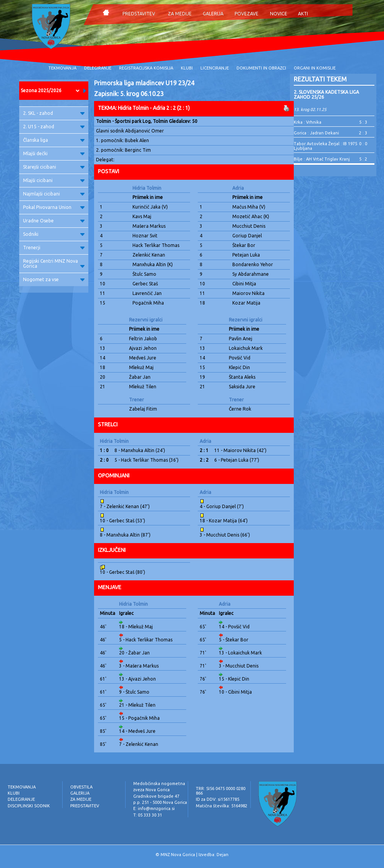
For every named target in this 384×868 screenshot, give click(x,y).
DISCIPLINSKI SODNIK (29, 806)
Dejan (223, 855)
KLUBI (187, 68)
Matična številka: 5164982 (222, 806)
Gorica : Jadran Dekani (316, 133)
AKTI (303, 14)
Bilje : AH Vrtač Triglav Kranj (322, 159)
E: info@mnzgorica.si (154, 808)
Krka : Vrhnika (308, 122)
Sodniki (54, 234)
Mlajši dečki (54, 153)
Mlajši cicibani (54, 180)
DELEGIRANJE (98, 68)
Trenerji (54, 248)
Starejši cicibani (54, 167)
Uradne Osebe (54, 221)
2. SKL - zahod (54, 113)
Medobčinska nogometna (159, 784)
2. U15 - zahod (54, 127)
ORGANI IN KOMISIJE (315, 68)
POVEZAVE (247, 14)
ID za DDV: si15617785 (218, 799)
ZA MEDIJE (180, 14)
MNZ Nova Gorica (178, 855)
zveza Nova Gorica (151, 790)
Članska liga (54, 140)
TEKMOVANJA (62, 68)
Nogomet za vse (54, 279)
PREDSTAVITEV (139, 14)
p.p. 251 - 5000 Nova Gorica (160, 802)
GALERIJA (213, 14)
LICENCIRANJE (215, 68)
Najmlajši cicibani (54, 194)
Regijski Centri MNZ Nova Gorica (54, 263)
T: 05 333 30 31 (148, 815)
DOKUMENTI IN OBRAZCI (261, 68)
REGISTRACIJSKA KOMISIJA (146, 68)
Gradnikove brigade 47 (156, 796)
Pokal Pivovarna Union (54, 207)
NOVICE (279, 14)
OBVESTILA (81, 787)
